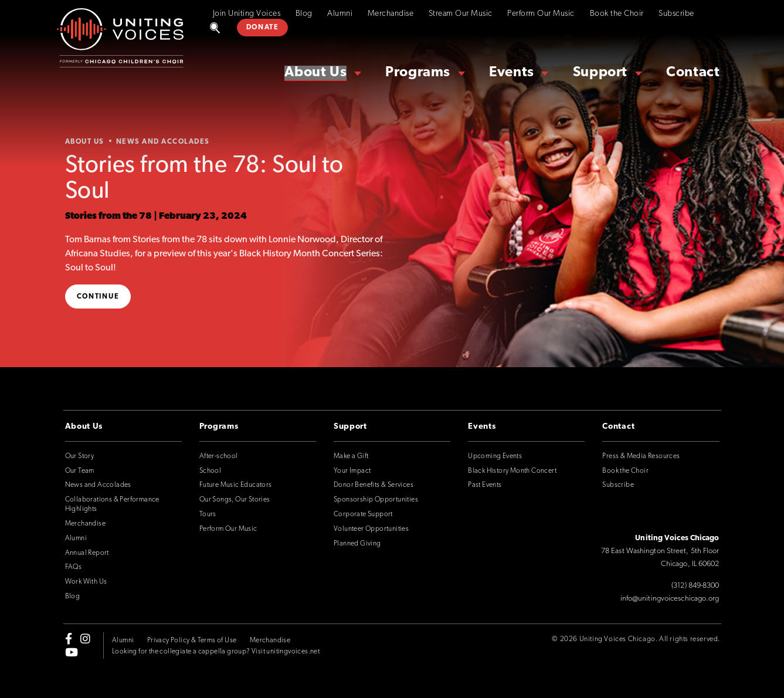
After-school (219, 456)
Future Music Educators (236, 485)
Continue (98, 297)
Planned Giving (357, 544)
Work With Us (86, 582)
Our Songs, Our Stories (235, 500)
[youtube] (72, 652)
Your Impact (352, 471)
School (210, 471)
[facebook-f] (69, 639)
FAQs (74, 567)
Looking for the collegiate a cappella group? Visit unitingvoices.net (216, 652)
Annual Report (87, 553)
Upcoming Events (495, 456)
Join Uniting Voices (247, 14)
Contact (693, 73)
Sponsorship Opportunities (376, 500)
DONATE (263, 28)
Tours (208, 514)
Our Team (80, 471)
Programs (418, 73)
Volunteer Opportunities (371, 529)
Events (512, 73)
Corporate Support (363, 514)
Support (600, 73)
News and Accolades (98, 485)
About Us (315, 73)
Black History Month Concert (512, 471)
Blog (304, 14)
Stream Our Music (461, 14)
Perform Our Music (541, 14)
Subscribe (676, 14)
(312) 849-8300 (695, 586)
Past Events (485, 485)
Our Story (80, 456)
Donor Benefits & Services (374, 485)
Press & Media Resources (641, 456)
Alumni (340, 14)
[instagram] (85, 639)
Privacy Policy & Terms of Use (192, 641)
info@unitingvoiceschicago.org (670, 599)
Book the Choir (617, 14)
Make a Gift (351, 456)
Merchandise (391, 14)
